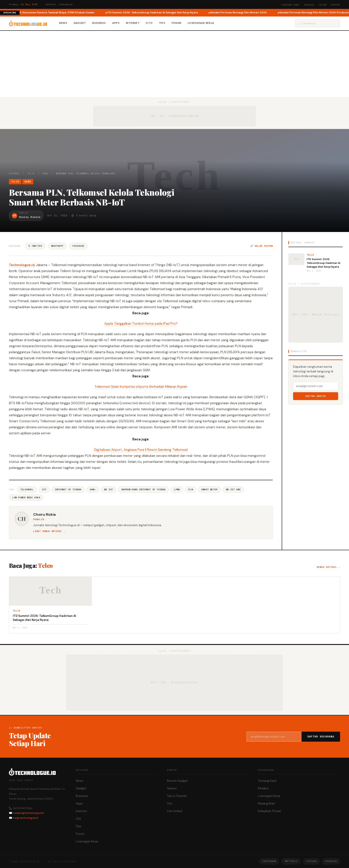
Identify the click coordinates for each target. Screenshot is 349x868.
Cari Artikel (175, 811)
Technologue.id (22, 265)
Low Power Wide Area (26, 498)
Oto (149, 23)
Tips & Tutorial (177, 796)
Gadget (80, 23)
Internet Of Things (68, 489)
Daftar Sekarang (321, 737)
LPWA (177, 489)
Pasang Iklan (267, 803)
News (63, 23)
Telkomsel (27, 489)
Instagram (269, 861)
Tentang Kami (290, 5)
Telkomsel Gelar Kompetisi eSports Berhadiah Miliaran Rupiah (141, 387)
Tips (162, 23)
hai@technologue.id (26, 818)
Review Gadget (177, 781)
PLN (191, 489)
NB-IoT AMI (233, 489)
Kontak (336, 5)
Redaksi (309, 5)
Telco (31, 173)
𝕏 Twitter (35, 246)
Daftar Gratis (316, 396)
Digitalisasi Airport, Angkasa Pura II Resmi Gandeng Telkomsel (141, 450)
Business (99, 23)
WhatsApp (57, 246)
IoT (44, 489)
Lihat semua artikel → (49, 531)
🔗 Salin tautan (262, 246)
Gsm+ (93, 489)
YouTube (311, 861)
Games (172, 788)
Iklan (323, 5)
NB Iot (109, 489)
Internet (133, 23)
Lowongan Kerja (201, 23)
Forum (177, 23)
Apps (116, 23)
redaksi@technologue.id (28, 813)
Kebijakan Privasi (269, 811)
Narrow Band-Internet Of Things (144, 489)
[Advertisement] (174, 64)
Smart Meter (209, 489)
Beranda (14, 173)
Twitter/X (291, 861)
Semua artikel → (328, 567)
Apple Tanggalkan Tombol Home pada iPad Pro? (141, 324)
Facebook (78, 246)
